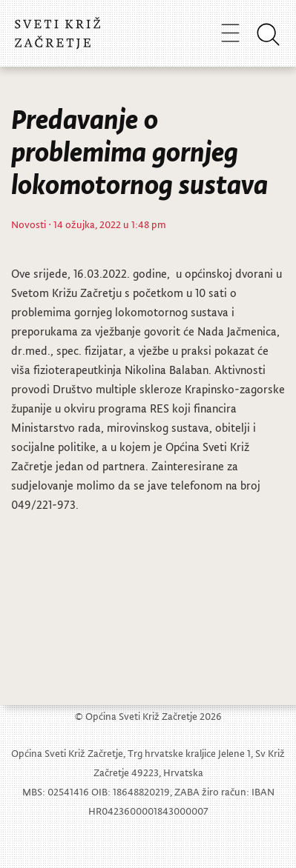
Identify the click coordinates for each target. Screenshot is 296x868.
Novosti (29, 224)
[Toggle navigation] (230, 33)
